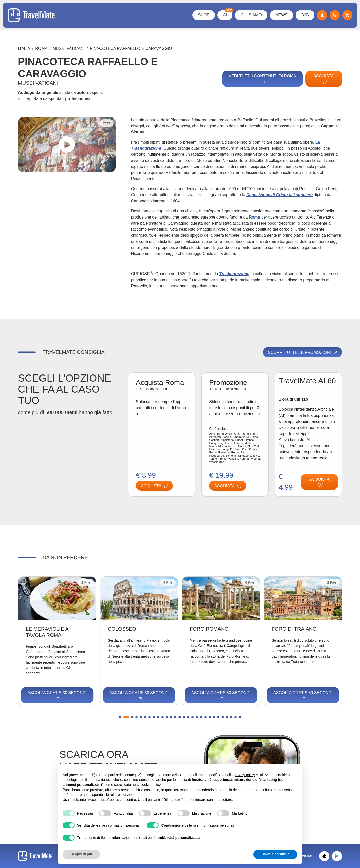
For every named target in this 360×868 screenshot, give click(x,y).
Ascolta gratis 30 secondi (57, 696)
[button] (122, 717)
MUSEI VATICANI (69, 48)
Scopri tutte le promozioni (303, 352)
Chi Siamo (251, 15)
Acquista (324, 79)
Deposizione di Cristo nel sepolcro (279, 195)
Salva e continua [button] (275, 854)
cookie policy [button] (150, 785)
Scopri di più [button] (81, 854)
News (282, 15)
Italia (24, 48)
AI (228, 14)
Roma (41, 48)
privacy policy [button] (244, 775)
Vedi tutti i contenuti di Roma (262, 79)
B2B (305, 15)
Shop (204, 15)
